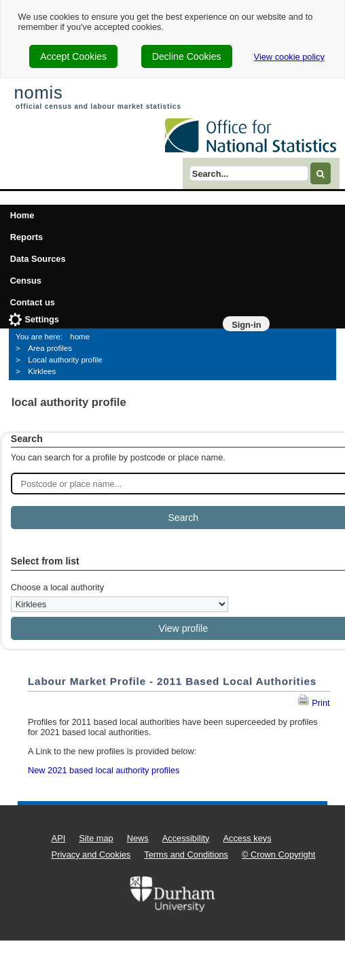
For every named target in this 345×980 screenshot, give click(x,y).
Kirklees (42, 371)
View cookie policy (289, 57)
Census (26, 281)
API (59, 838)
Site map (96, 838)
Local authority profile (65, 360)
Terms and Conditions (186, 855)
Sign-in (246, 325)
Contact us (33, 302)
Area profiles (50, 348)
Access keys (247, 838)
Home (22, 215)
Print (314, 703)
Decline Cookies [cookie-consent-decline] (187, 56)
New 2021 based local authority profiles (104, 770)
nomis (38, 92)
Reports (26, 237)
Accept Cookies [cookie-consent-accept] (73, 56)
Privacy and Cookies (91, 855)
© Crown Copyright (278, 855)
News (138, 838)
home (80, 337)
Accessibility (186, 838)
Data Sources (38, 259)
